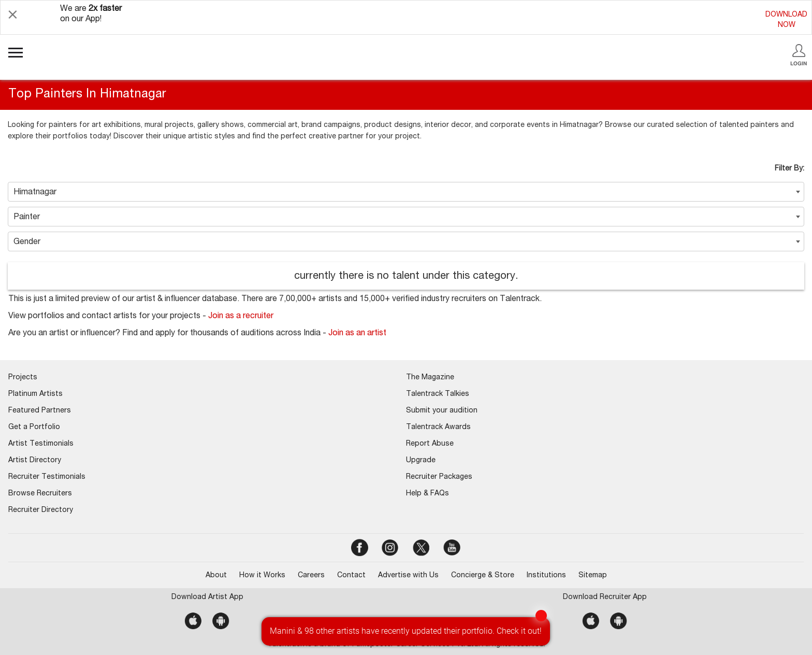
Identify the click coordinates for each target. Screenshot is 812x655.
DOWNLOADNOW (786, 20)
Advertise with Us (408, 576)
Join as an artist (357, 334)
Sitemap (593, 576)
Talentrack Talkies (438, 394)
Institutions (546, 576)
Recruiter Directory (41, 510)
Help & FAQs (427, 494)
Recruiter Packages (439, 477)
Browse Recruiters (40, 494)
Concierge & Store (483, 576)
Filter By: (789, 169)
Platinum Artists (35, 394)
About (216, 576)
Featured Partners (40, 411)
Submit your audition (442, 411)
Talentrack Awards (438, 428)
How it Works (262, 576)
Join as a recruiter (241, 317)
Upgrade (421, 461)
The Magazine (430, 378)
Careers (311, 576)
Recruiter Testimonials (47, 477)
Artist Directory (35, 461)
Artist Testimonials (41, 444)
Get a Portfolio (34, 428)
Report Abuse (430, 444)
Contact (351, 576)
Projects (23, 378)
